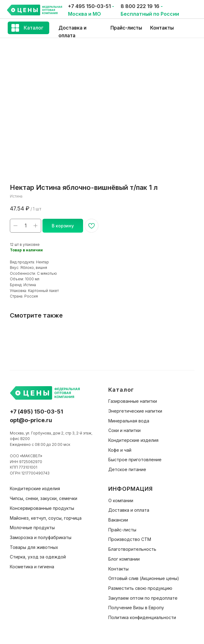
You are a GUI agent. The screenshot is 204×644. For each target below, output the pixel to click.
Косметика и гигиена (32, 567)
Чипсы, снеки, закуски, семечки (44, 498)
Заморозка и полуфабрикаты (41, 537)
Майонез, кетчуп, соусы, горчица (46, 518)
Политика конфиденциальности (142, 617)
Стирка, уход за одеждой (38, 557)
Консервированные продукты (42, 508)
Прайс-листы (126, 28)
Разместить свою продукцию (140, 588)
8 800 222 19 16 (140, 6)
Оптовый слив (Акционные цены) (144, 578)
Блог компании (124, 559)
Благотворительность (132, 549)
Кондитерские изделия (133, 440)
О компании (121, 500)
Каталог (34, 28)
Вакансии (118, 520)
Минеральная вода (129, 421)
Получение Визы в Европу (136, 608)
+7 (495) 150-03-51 (36, 412)
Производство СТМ (130, 539)
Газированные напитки (133, 401)
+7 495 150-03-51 (89, 6)
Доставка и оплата (129, 510)
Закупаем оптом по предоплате (143, 598)
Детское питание (127, 469)
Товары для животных (34, 547)
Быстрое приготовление (135, 460)
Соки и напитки (124, 430)
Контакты (162, 28)
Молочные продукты (32, 528)
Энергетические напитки (135, 411)
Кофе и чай (120, 450)
